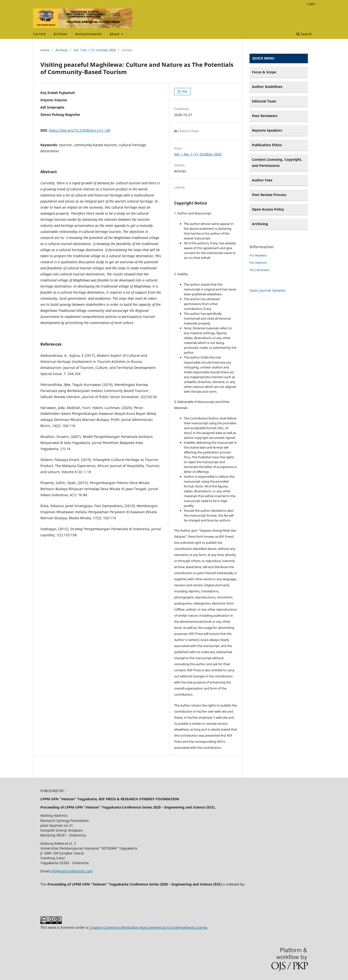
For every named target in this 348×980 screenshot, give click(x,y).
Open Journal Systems (268, 290)
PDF (184, 92)
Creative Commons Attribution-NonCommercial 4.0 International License (148, 927)
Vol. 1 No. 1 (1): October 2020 (95, 50)
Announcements (89, 34)
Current (39, 34)
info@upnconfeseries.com (72, 871)
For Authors (258, 263)
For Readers (258, 255)
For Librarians (259, 270)
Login (311, 4)
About (115, 34)
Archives (60, 34)
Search (304, 34)
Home (45, 50)
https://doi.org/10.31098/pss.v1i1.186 (80, 130)
